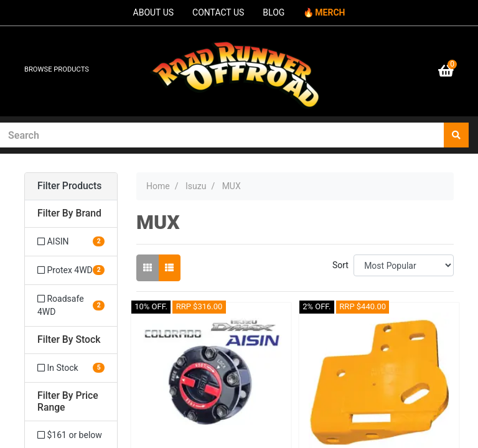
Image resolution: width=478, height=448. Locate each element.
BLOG (274, 12)
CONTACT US (218, 12)
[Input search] (222, 135)
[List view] (169, 268)
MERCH (330, 12)
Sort (340, 265)
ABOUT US (154, 12)
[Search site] (456, 135)
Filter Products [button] (69, 186)
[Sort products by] (404, 265)
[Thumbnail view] (148, 268)
